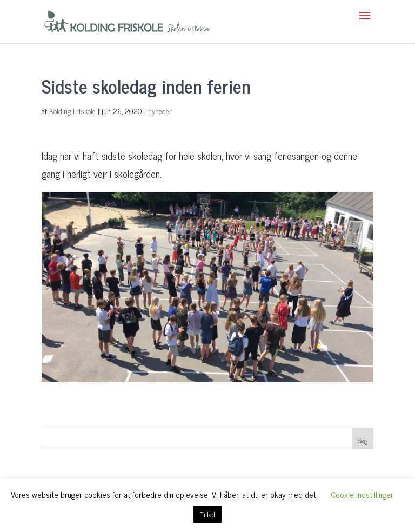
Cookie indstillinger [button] (362, 494)
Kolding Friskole (72, 111)
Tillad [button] (207, 514)
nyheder (160, 111)
